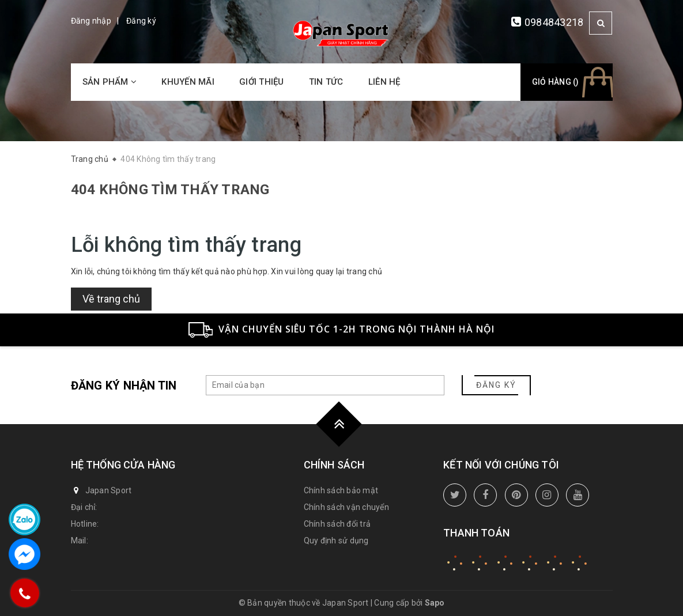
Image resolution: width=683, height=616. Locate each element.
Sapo (435, 603)
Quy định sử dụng (336, 541)
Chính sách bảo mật (341, 490)
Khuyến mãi (188, 82)
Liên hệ (384, 82)
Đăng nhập (91, 21)
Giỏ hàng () (556, 82)
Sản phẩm (110, 82)
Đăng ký (141, 21)
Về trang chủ (111, 299)
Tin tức (326, 82)
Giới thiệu (262, 82)
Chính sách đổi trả (337, 524)
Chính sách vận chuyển (346, 507)
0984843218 (554, 22)
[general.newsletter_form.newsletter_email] (325, 385)
